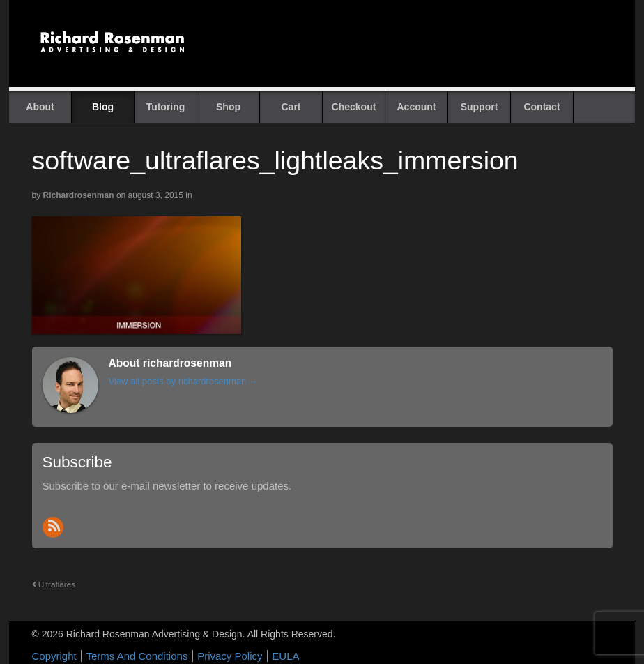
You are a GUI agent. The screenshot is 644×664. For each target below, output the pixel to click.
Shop (228, 107)
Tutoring (166, 107)
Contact (542, 107)
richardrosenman (79, 195)
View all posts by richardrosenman (183, 381)
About (40, 107)
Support (480, 107)
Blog (103, 107)
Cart (291, 107)
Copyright (54, 656)
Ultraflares (54, 584)
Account (417, 107)
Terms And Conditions (137, 656)
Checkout (354, 107)
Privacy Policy (230, 656)
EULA (285, 656)
